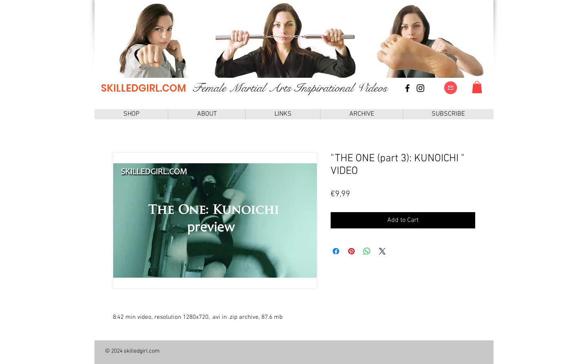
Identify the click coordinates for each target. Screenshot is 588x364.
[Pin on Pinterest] (351, 251)
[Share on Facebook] (336, 251)
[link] (477, 87)
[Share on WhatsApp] (367, 251)
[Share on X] (382, 251)
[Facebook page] (407, 88)
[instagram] (420, 88)
